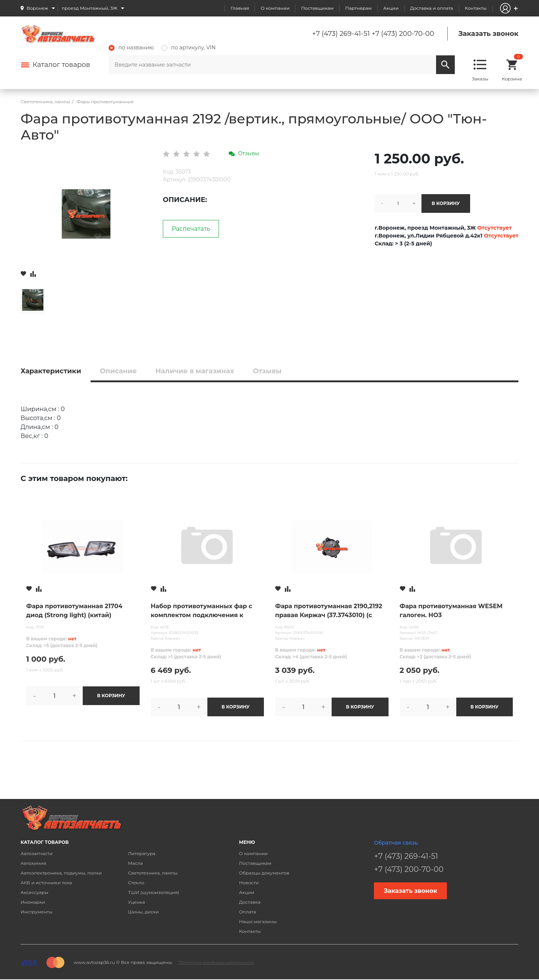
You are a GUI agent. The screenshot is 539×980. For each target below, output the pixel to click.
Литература (142, 853)
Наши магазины (258, 921)
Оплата (247, 912)
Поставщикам (317, 8)
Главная (240, 8)
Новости (249, 883)
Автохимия (34, 863)
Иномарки (33, 902)
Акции (391, 8)
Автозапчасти (37, 853)
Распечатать (191, 229)
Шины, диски (144, 912)
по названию (131, 48)
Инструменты (36, 912)
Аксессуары (34, 892)
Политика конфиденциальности (216, 962)
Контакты (476, 8)
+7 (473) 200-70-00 (403, 34)
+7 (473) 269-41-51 (341, 34)
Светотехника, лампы (153, 873)
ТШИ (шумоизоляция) (154, 892)
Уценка (136, 902)
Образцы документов (264, 873)
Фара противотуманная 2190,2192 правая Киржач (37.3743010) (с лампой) (329, 611)
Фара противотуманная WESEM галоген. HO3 (451, 611)
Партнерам (358, 8)
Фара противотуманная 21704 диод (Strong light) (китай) (74, 611)
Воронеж (37, 8)
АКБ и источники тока (46, 883)
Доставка (249, 902)
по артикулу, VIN (188, 48)
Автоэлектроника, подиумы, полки (61, 873)
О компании (275, 8)
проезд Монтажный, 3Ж (90, 8)
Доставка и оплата (432, 8)
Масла (135, 863)
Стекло (136, 883)
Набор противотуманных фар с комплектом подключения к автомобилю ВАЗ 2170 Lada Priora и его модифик (205, 611)
